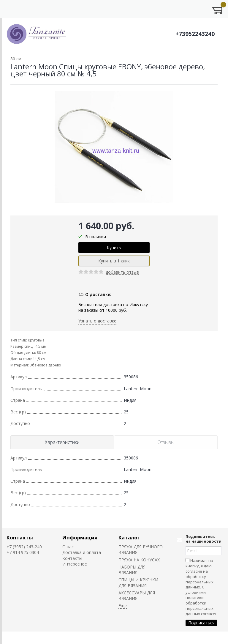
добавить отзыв (122, 272)
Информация (80, 537)
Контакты (20, 537)
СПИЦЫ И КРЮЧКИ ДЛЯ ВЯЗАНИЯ (138, 582)
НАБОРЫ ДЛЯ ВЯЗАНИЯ (132, 570)
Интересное (75, 564)
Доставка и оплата (82, 552)
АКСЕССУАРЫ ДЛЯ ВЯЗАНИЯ (137, 596)
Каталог (129, 537)
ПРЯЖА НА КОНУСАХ (139, 560)
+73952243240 (195, 34)
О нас (68, 547)
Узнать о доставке (97, 321)
